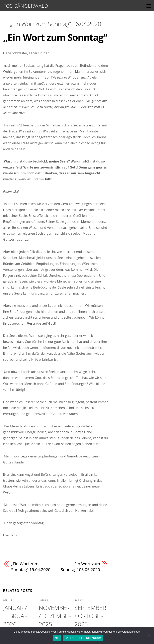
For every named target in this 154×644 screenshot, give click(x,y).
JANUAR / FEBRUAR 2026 (15, 616)
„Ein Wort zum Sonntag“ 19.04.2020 (31, 567)
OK (57, 638)
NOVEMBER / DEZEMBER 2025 (55, 616)
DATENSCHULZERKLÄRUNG (83, 638)
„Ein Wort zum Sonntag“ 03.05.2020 (80, 567)
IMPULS (8, 600)
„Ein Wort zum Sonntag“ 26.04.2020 (56, 24)
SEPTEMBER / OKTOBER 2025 (90, 616)
